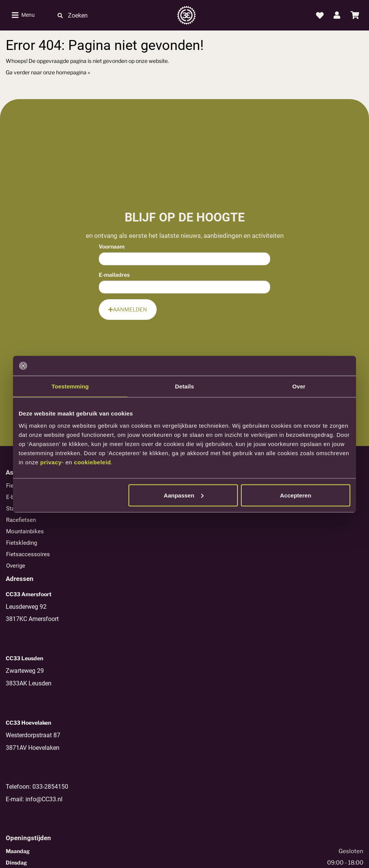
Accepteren (296, 495)
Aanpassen (184, 495)
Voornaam (112, 246)
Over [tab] (299, 386)
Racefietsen (21, 520)
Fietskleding (22, 543)
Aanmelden (128, 309)
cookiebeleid (92, 462)
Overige (16, 566)
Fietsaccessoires (28, 554)
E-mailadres (114, 275)
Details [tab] (184, 386)
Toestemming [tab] (70, 386)
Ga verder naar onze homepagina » (48, 72)
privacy (51, 462)
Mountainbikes (25, 531)
